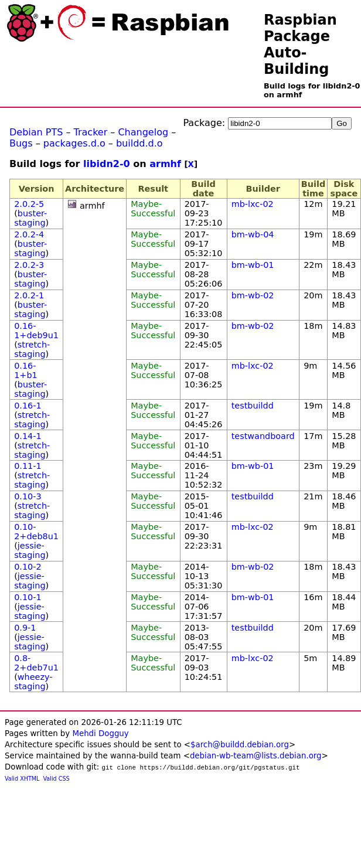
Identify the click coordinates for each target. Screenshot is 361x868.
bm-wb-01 (253, 265)
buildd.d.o (139, 143)
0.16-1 (28, 406)
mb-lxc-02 (253, 204)
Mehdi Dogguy (100, 733)
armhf (165, 164)
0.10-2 (28, 567)
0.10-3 (28, 496)
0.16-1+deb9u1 (36, 331)
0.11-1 (28, 466)
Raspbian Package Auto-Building (300, 45)
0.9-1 (25, 628)
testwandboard (263, 436)
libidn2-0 (107, 164)
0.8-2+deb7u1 (36, 663)
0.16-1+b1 (26, 370)
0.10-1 (28, 597)
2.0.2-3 (29, 265)
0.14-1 (28, 436)
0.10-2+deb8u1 (36, 532)
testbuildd (253, 406)
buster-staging (30, 218)
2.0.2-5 (29, 204)
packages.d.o (74, 143)
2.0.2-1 (29, 295)
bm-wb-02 (253, 295)
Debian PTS (36, 132)
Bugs (21, 143)
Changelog (143, 132)
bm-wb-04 (253, 234)
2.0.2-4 (29, 234)
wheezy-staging (33, 682)
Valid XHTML (22, 779)
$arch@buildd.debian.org (240, 745)
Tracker (91, 132)
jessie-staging (30, 550)
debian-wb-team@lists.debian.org (256, 756)
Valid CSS (57, 779)
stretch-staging (32, 349)
